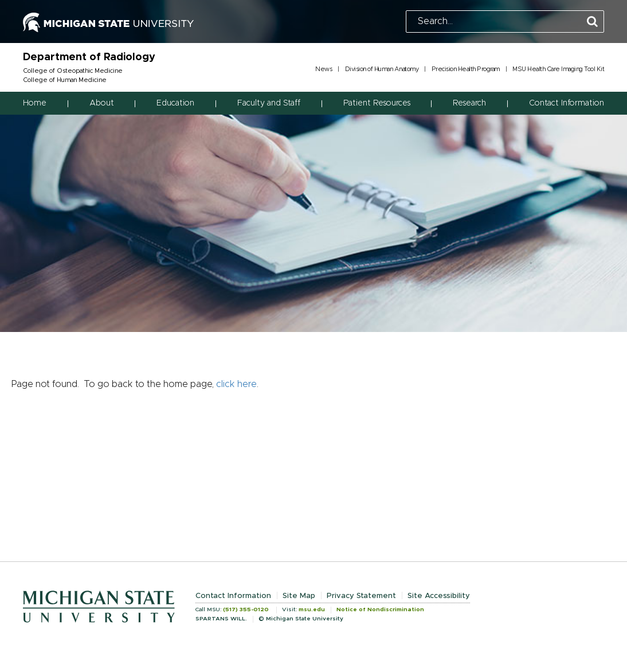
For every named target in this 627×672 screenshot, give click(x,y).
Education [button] (175, 103)
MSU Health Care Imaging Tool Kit (558, 69)
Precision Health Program (466, 69)
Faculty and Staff (269, 103)
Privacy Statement (361, 596)
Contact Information (567, 103)
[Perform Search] (592, 22)
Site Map (299, 596)
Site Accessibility (439, 596)
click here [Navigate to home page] (236, 384)
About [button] (102, 103)
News (324, 69)
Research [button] (469, 103)
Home (35, 103)
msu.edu (312, 610)
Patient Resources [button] (377, 103)
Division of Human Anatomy (382, 69)
